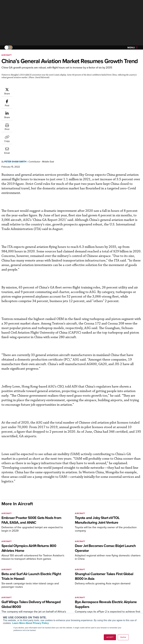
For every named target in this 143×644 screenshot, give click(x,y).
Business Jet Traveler (16, 611)
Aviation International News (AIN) (17, 602)
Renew (43, 605)
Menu (133, 48)
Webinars (80, 612)
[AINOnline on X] (14, 583)
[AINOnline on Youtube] (8, 583)
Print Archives (83, 597)
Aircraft (7, 55)
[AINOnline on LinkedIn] (20, 583)
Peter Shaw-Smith (33, 89)
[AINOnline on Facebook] (2, 583)
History (116, 605)
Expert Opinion (83, 601)
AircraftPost (11, 607)
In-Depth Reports (84, 605)
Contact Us (117, 608)
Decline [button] (123, 637)
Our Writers (118, 601)
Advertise (118, 612)
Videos (79, 608)
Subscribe (45, 597)
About (115, 597)
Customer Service (48, 601)
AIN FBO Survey (13, 597)
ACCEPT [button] (110, 637)
